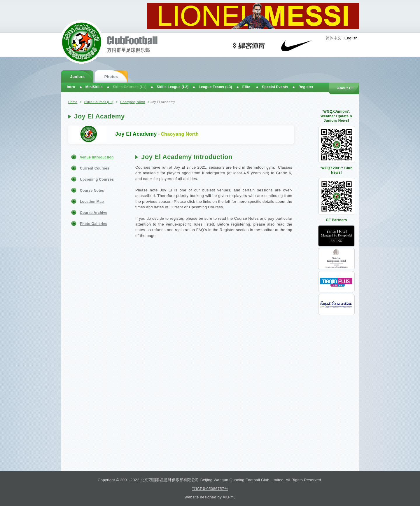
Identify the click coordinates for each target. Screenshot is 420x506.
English (351, 38)
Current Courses (95, 168)
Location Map (92, 202)
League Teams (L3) (215, 87)
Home (73, 102)
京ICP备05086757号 (210, 489)
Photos (111, 77)
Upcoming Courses (97, 179)
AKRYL (229, 497)
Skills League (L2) (173, 87)
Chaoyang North (133, 102)
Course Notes (92, 191)
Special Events (275, 87)
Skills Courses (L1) (99, 102)
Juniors (78, 77)
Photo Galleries (94, 224)
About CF (345, 88)
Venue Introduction (97, 157)
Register (306, 87)
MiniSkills (94, 87)
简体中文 (334, 38)
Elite (246, 87)
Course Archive (94, 213)
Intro (71, 87)
